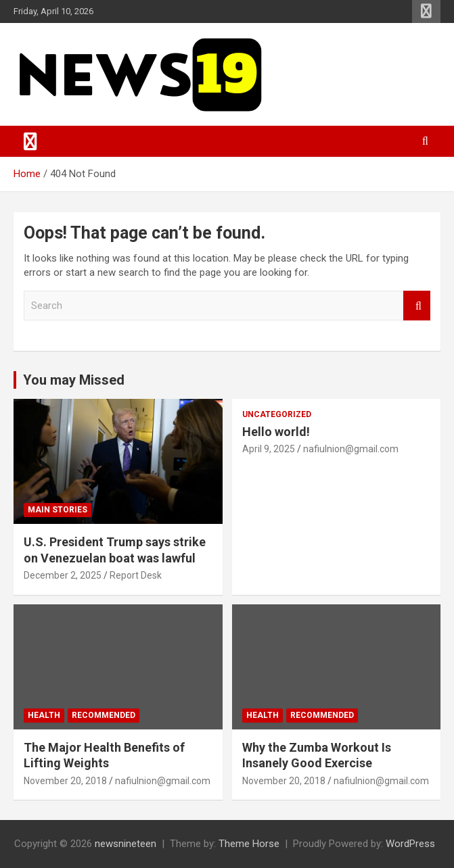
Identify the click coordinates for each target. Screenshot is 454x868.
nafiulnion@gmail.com (351, 449)
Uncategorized (277, 414)
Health (44, 715)
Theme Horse (249, 844)
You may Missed (74, 380)
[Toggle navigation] (30, 141)
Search (417, 306)
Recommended (104, 715)
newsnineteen (126, 844)
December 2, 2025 (63, 575)
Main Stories (58, 510)
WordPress (410, 844)
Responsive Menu (426, 11)
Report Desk (136, 575)
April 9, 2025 (269, 449)
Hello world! (276, 432)
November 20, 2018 (65, 781)
